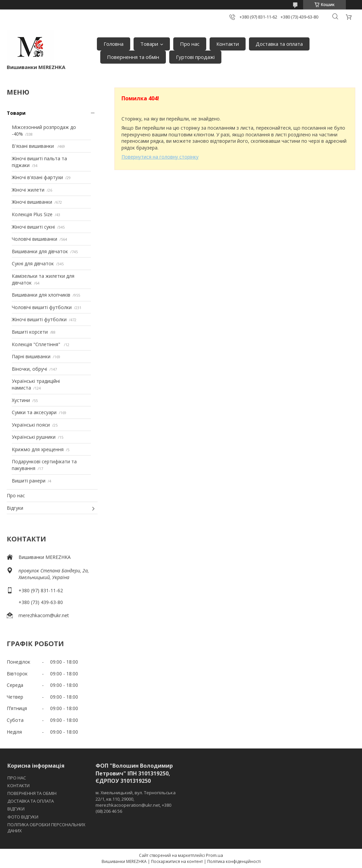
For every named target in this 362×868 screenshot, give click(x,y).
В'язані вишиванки (33, 146)
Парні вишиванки (31, 356)
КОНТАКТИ (19, 786)
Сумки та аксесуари (34, 412)
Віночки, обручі (29, 369)
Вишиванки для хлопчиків (41, 295)
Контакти (228, 44)
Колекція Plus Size (32, 214)
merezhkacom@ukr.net (44, 615)
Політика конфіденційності (234, 861)
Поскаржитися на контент (177, 861)
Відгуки (15, 508)
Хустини (21, 400)
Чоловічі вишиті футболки (42, 307)
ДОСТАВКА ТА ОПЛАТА (31, 801)
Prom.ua (214, 855)
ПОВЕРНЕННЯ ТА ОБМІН (32, 793)
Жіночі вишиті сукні (33, 227)
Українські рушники (34, 437)
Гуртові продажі (195, 57)
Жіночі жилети (28, 190)
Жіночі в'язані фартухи (37, 177)
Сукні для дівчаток (33, 263)
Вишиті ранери (29, 481)
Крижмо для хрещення (38, 449)
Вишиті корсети (30, 332)
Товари (149, 44)
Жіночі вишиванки (32, 202)
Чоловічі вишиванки (34, 239)
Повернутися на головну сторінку (160, 157)
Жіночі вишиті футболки (39, 319)
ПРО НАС (17, 778)
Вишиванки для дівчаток (40, 251)
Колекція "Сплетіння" (37, 344)
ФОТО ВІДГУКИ (23, 817)
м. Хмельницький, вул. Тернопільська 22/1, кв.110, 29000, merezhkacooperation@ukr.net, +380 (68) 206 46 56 (136, 802)
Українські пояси (31, 425)
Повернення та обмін (133, 57)
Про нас (190, 44)
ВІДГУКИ (16, 809)
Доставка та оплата (279, 44)
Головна (114, 44)
